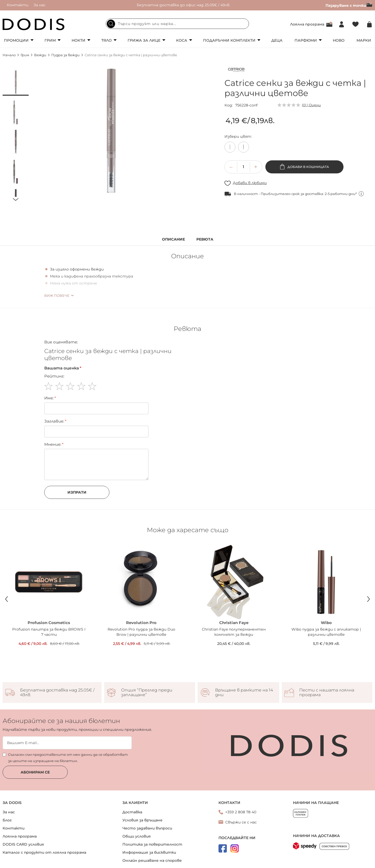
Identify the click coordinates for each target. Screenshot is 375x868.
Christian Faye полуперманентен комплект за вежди (234, 632)
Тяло (107, 40)
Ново (339, 40)
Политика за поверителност (152, 844)
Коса (182, 40)
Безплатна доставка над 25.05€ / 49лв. (57, 693)
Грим (50, 40)
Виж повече (57, 295)
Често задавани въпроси (147, 828)
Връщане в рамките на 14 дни (244, 693)
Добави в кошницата (308, 167)
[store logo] (34, 24)
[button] (16, 83)
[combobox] (177, 24)
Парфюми (306, 40)
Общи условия (137, 836)
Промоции (16, 40)
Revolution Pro (141, 623)
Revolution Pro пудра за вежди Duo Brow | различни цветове (141, 632)
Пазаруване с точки (349, 5)
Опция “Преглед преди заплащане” (147, 693)
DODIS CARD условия (23, 844)
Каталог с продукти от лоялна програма (44, 852)
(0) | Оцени (311, 105)
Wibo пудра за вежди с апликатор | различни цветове (326, 632)
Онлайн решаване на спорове (152, 860)
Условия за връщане (142, 820)
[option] (230, 147)
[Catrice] (236, 71)
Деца (277, 40)
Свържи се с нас (241, 822)
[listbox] (298, 148)
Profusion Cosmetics (49, 623)
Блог (7, 820)
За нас (40, 5)
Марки (364, 40)
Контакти (18, 5)
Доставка (132, 812)
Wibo (326, 623)
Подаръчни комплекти (229, 40)
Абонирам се (35, 772)
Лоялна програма (307, 24)
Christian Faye (234, 623)
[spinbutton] (243, 167)
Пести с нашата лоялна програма (327, 693)
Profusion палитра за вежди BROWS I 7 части (49, 632)
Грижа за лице (144, 40)
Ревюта (205, 239)
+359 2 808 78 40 (241, 812)
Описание (173, 239)
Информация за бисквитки (149, 852)
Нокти (79, 40)
